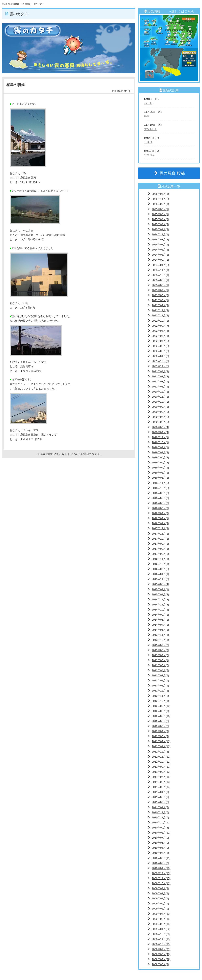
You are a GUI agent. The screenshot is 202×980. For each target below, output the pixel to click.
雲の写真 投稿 (174, 173)
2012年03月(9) (160, 736)
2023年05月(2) (160, 295)
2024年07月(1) (160, 245)
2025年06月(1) (160, 214)
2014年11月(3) (160, 605)
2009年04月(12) (161, 914)
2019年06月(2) (160, 457)
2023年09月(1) (160, 280)
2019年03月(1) (160, 473)
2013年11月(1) (160, 635)
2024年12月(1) (160, 234)
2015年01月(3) (160, 594)
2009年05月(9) (160, 909)
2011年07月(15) (161, 777)
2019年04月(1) (160, 468)
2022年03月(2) (160, 346)
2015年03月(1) (160, 589)
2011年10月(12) (161, 762)
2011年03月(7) (160, 797)
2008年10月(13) (161, 944)
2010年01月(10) (161, 868)
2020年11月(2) (160, 397)
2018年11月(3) (160, 483)
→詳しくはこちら (181, 11)
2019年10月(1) (160, 442)
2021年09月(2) (160, 371)
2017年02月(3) (160, 554)
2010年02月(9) (160, 863)
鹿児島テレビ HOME (11, 4)
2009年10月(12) (161, 883)
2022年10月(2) (160, 321)
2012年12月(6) (160, 691)
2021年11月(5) (160, 366)
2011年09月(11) (161, 767)
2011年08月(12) (161, 772)
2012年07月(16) (161, 716)
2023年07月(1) (160, 290)
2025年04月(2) (160, 219)
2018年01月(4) (160, 523)
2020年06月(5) (160, 422)
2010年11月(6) (160, 817)
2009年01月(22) (161, 929)
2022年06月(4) (160, 331)
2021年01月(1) (160, 387)
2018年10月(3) (160, 488)
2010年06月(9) (160, 843)
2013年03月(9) (160, 675)
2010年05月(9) (160, 848)
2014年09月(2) (160, 615)
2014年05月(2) (160, 620)
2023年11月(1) (160, 270)
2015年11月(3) (160, 579)
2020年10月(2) (160, 402)
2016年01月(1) (160, 574)
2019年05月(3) (160, 463)
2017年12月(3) (160, 528)
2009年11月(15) (161, 878)
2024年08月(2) (160, 239)
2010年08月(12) (161, 833)
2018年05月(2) (160, 508)
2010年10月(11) (161, 823)
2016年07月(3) (160, 569)
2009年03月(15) (161, 919)
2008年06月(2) (160, 964)
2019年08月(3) (160, 452)
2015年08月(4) (160, 584)
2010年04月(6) (160, 853)
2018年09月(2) (160, 493)
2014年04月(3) (160, 625)
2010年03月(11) (161, 858)
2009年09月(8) (160, 888)
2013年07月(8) (160, 655)
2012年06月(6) (160, 721)
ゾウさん (149, 155)
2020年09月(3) (160, 407)
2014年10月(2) (160, 610)
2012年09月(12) (161, 706)
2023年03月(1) (160, 300)
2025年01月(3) (160, 229)
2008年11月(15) (161, 939)
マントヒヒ (151, 129)
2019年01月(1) (160, 478)
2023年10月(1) (160, 275)
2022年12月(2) (160, 310)
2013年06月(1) (160, 660)
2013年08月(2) (160, 650)
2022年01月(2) (160, 356)
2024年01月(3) (160, 265)
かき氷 (148, 142)
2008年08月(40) (161, 954)
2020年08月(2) (160, 412)
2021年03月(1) (160, 382)
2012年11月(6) (160, 696)
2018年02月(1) (160, 518)
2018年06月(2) (160, 503)
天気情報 (26, 4)
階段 (147, 116)
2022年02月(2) (160, 351)
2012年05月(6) (160, 726)
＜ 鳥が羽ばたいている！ (52, 454)
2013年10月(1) (160, 640)
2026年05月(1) (160, 194)
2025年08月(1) (160, 209)
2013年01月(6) (160, 686)
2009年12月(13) (161, 873)
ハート (148, 103)
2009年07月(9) (160, 898)
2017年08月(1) (160, 549)
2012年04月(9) (160, 731)
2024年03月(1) (160, 255)
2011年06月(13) (161, 782)
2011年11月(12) (161, 757)
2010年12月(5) (160, 812)
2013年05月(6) (160, 665)
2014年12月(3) (160, 599)
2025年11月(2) (160, 199)
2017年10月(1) (160, 539)
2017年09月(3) (160, 544)
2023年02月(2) (160, 305)
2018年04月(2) (160, 513)
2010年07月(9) (160, 838)
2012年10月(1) (160, 701)
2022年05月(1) (160, 336)
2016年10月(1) (160, 564)
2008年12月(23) (161, 934)
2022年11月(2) (160, 315)
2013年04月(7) (160, 670)
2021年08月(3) (160, 376)
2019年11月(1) (160, 437)
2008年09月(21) (161, 949)
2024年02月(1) (160, 260)
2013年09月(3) (160, 645)
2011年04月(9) (160, 792)
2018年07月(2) (160, 498)
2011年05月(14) (161, 787)
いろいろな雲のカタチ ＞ (86, 454)
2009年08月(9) (160, 893)
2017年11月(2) (160, 534)
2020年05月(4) (160, 427)
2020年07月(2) (160, 417)
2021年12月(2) (160, 361)
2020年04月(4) (160, 432)
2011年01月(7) (160, 807)
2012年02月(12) (161, 741)
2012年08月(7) (160, 711)
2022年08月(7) (160, 326)
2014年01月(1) (160, 630)
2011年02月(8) (160, 802)
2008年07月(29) (161, 959)
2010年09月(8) (160, 828)
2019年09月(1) (160, 447)
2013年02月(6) (160, 681)
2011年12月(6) (160, 752)
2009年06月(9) (160, 904)
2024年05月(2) (160, 250)
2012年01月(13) (161, 746)
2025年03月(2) (160, 224)
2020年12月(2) (160, 392)
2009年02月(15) (161, 924)
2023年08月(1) (160, 285)
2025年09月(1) (160, 204)
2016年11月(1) (160, 559)
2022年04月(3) (160, 341)
